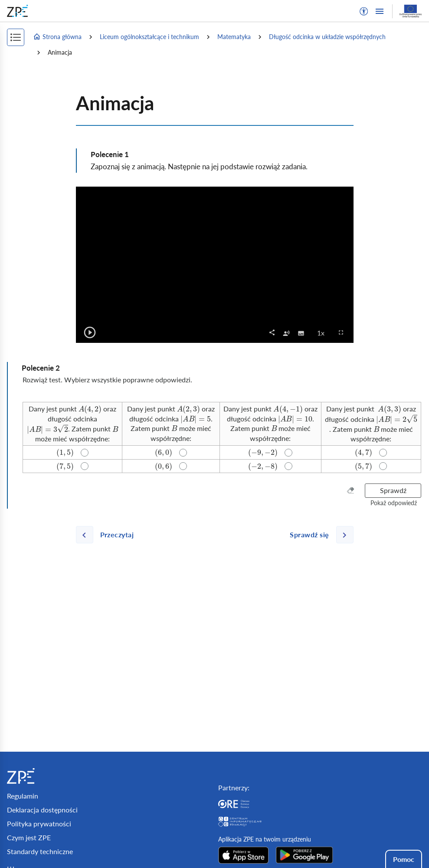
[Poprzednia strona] (108, 535)
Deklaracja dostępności (42, 810)
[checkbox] (286, 332)
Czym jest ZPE (29, 837)
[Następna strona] (318, 535)
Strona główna (57, 37)
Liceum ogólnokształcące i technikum (149, 37)
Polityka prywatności (39, 824)
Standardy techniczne (40, 851)
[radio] (72, 424)
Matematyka (234, 37)
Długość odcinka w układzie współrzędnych (327, 37)
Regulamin (23, 796)
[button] (364, 11)
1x (323, 332)
